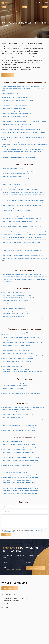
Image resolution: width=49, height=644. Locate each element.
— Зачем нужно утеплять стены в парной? (14, 340)
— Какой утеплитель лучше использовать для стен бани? (19, 248)
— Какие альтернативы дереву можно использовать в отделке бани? (22, 237)
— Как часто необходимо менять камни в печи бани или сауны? (20, 425)
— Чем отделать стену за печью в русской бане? (16, 174)
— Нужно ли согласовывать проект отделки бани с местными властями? (23, 149)
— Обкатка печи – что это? (9, 412)
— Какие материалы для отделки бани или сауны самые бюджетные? (22, 256)
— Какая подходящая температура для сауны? (15, 311)
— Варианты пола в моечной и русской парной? (16, 179)
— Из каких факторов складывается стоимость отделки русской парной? (23, 86)
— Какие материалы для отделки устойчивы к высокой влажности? (22, 242)
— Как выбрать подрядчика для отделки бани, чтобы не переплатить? (22, 152)
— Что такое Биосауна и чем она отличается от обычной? (18, 100)
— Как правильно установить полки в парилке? (15, 369)
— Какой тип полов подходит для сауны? (14, 184)
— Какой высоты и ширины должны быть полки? (16, 114)
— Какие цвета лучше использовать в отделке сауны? (18, 386)
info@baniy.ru (8, 604)
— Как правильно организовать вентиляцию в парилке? (18, 452)
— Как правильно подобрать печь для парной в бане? (17, 415)
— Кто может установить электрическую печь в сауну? (18, 428)
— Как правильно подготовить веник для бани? (16, 293)
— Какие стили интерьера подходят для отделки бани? (18, 383)
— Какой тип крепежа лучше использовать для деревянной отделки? (22, 356)
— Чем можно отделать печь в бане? (12, 168)
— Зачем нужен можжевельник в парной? (14, 303)
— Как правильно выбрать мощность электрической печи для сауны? (22, 420)
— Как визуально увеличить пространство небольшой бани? (19, 391)
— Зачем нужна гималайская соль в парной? (15, 300)
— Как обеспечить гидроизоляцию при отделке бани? (18, 359)
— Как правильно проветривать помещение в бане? (17, 295)
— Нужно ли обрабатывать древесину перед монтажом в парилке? (21, 216)
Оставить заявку (34, 568)
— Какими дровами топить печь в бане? (13, 308)
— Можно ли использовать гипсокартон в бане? (16, 211)
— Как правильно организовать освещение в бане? (17, 450)
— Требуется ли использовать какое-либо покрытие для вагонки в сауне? (23, 192)
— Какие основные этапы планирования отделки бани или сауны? (21, 130)
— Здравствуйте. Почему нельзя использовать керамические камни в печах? (24, 187)
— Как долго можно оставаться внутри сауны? (15, 314)
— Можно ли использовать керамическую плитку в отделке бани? (21, 250)
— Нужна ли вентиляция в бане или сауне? (14, 442)
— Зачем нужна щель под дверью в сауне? (14, 116)
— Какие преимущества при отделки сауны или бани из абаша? (20, 224)
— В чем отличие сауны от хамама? (12, 127)
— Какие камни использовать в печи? (13, 417)
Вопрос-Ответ (20, 12)
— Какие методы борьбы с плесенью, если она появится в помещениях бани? (24, 277)
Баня (4, 7)
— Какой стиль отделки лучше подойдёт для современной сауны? (21, 394)
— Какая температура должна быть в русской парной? (18, 298)
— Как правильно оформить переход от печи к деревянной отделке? (22, 372)
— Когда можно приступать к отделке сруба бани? (16, 106)
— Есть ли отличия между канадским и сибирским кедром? (19, 190)
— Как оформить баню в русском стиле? (13, 388)
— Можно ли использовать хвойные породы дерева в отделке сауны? (22, 203)
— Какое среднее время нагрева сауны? (13, 316)
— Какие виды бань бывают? (10, 93)
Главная (4, 12)
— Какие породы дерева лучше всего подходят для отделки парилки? (23, 195)
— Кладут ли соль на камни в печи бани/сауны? (16, 345)
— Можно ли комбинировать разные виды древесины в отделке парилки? (24, 232)
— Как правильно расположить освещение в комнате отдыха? (20, 460)
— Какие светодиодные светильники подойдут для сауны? (19, 444)
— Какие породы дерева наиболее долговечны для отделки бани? (21, 227)
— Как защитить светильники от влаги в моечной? (16, 466)
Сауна (24, 7)
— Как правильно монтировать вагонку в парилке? (17, 361)
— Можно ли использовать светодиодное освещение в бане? (20, 463)
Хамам (45, 7)
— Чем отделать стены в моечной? (12, 176)
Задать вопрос (8, 75)
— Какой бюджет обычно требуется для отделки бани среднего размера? (23, 132)
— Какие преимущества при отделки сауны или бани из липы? (20, 221)
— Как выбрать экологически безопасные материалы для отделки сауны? (24, 235)
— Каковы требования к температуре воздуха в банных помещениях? (22, 319)
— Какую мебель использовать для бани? (14, 109)
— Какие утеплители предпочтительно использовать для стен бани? (22, 343)
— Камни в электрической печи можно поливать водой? (18, 431)
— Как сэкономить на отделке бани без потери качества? (18, 157)
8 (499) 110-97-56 (10, 595)
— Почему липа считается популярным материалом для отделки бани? (23, 200)
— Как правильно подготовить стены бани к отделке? (17, 353)
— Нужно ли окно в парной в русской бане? (14, 111)
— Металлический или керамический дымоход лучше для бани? (21, 338)
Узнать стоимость (9, 588)
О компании (11, 12)
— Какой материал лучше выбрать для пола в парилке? (18, 208)
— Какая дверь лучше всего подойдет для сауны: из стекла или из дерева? (24, 122)
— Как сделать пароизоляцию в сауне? (13, 367)
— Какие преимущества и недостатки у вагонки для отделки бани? (21, 205)
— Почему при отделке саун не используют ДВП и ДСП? (18, 171)
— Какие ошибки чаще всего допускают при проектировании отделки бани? (24, 142)
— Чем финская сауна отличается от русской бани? (17, 124)
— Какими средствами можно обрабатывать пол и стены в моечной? (22, 274)
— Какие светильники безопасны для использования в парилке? (21, 458)
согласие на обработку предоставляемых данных (14, 569)
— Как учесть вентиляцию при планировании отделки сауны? (20, 447)
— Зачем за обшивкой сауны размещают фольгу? (16, 351)
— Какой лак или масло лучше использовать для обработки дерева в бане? (24, 240)
